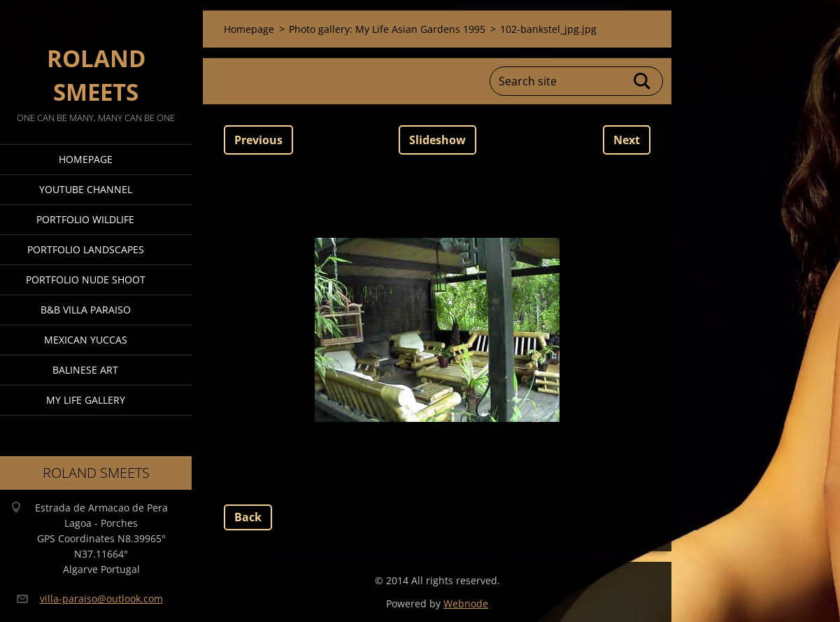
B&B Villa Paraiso (86, 310)
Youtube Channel (86, 189)
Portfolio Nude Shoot (86, 280)
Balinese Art (85, 370)
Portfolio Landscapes (86, 249)
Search (643, 81)
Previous (258, 140)
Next (627, 140)
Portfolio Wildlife (85, 219)
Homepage (86, 159)
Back (248, 517)
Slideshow (437, 140)
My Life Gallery (86, 400)
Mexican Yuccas (86, 340)
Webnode (466, 603)
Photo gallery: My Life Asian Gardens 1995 (387, 29)
